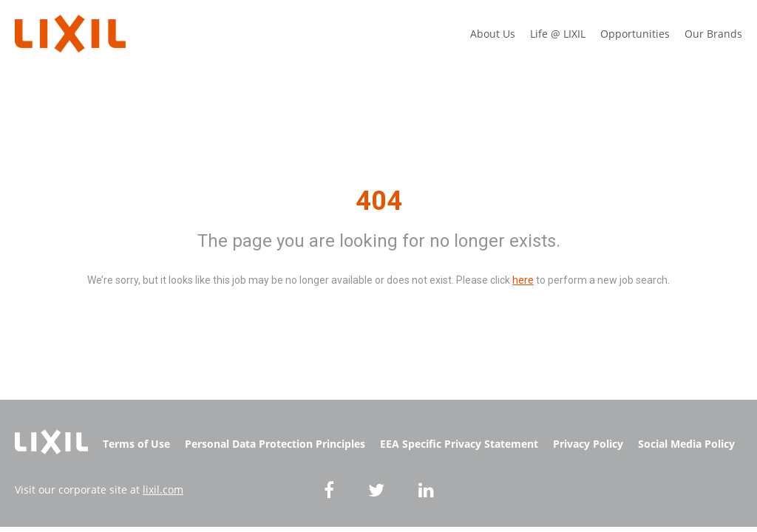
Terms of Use (136, 444)
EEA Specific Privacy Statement (459, 444)
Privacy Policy (588, 444)
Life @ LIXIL (558, 34)
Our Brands (713, 34)
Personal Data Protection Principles (275, 444)
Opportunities (635, 34)
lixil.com (163, 490)
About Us (493, 34)
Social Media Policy (686, 444)
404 (379, 201)
